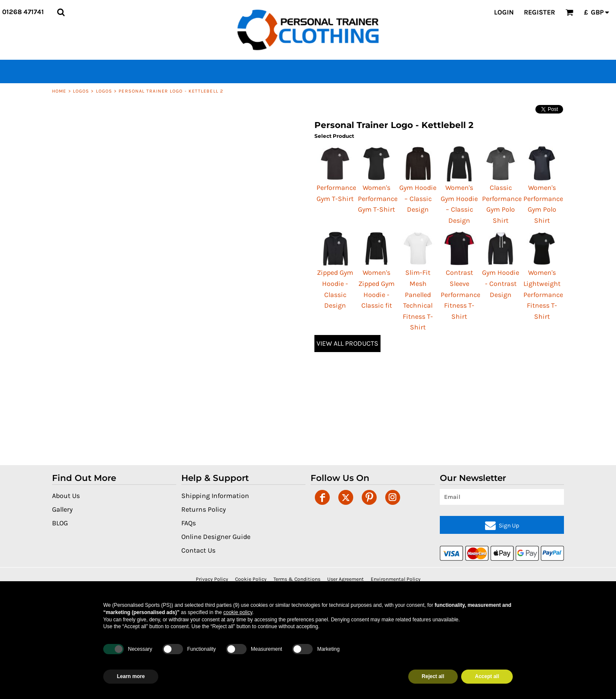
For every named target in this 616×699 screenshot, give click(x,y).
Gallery (62, 509)
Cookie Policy (251, 579)
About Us (66, 496)
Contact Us (198, 550)
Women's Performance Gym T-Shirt (378, 198)
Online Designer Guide (216, 537)
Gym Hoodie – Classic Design (418, 198)
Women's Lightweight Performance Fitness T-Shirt (543, 294)
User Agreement (346, 579)
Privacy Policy (212, 579)
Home (59, 91)
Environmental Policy (396, 579)
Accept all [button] (487, 676)
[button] (61, 12)
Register (539, 12)
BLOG (60, 523)
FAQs (189, 523)
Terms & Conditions (297, 579)
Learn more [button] (131, 676)
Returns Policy (203, 509)
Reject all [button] (433, 676)
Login (504, 12)
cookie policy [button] (238, 612)
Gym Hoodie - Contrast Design (501, 283)
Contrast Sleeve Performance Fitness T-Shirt (461, 294)
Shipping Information (215, 496)
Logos (81, 91)
